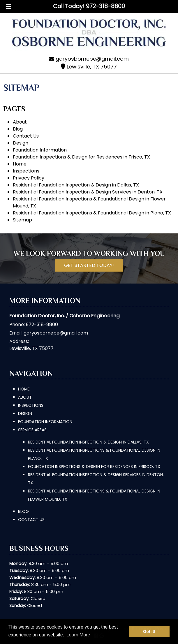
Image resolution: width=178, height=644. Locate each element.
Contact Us (26, 136)
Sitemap (22, 220)
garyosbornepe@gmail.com (92, 59)
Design (21, 143)
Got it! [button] (149, 631)
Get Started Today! (89, 265)
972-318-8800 (42, 324)
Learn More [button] (78, 635)
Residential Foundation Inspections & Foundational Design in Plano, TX (92, 213)
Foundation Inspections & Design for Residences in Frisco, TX (81, 157)
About (20, 122)
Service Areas (32, 430)
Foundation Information (40, 150)
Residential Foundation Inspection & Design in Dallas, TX (76, 185)
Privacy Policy (29, 178)
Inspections (26, 171)
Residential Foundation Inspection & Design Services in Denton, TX (88, 192)
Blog (18, 129)
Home (20, 164)
